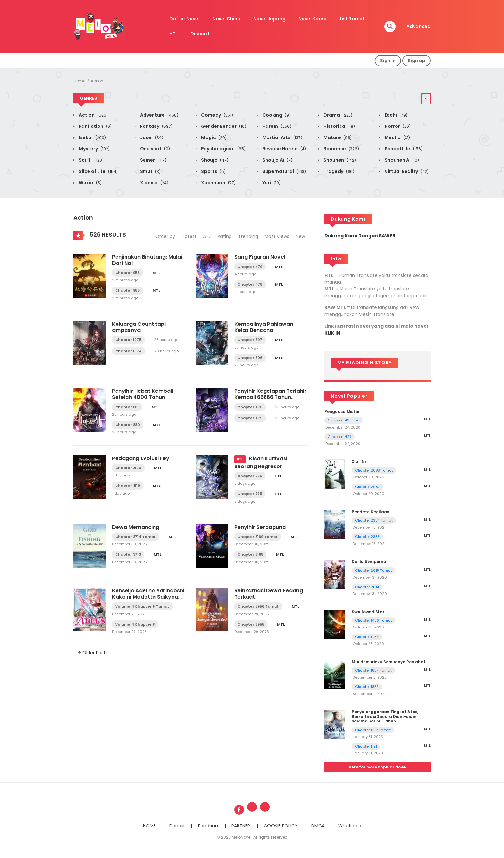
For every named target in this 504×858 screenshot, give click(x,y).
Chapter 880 (128, 425)
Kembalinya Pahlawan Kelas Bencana (264, 327)
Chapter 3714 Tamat (135, 537)
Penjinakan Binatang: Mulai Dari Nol (147, 260)
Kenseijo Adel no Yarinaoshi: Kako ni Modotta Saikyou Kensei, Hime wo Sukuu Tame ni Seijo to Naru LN (149, 600)
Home (79, 81)
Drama (337, 115)
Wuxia (90, 183)
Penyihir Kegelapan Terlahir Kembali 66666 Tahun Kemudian (271, 397)
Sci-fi (91, 160)
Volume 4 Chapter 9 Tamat (142, 606)
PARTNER (241, 826)
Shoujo (214, 160)
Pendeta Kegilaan (371, 512)
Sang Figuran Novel (260, 257)
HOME (149, 826)
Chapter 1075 (128, 340)
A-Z (207, 236)
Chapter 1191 (366, 746)
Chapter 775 (250, 494)
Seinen (153, 160)
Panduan (208, 826)
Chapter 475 (250, 418)
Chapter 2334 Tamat (374, 520)
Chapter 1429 (340, 437)
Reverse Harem (284, 149)
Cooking (276, 115)
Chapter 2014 (367, 587)
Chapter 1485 (367, 637)
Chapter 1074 (128, 351)
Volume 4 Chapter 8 (135, 624)
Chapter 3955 (251, 624)
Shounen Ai (401, 160)
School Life (403, 149)
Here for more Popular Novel (378, 767)
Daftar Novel (184, 19)
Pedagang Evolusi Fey (141, 458)
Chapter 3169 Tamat (258, 537)
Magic (213, 137)
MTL (156, 273)
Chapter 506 (250, 358)
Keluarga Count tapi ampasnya (139, 327)
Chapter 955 (127, 290)
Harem (276, 126)
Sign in (388, 61)
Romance (341, 149)
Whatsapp (350, 826)
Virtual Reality (406, 171)
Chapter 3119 (128, 486)
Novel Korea (313, 19)
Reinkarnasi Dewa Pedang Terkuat (269, 594)
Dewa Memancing (136, 527)
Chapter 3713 (128, 554)
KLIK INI (333, 333)
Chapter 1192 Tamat (373, 730)
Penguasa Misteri (342, 412)
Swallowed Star (368, 612)
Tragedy (338, 171)
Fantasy (156, 126)
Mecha (397, 137)
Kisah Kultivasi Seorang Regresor (261, 462)
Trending (248, 236)
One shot (154, 149)
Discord (200, 34)
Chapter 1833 (367, 687)
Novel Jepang (269, 19)
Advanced (419, 26)
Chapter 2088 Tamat (374, 470)
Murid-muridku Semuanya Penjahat (389, 662)
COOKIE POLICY (281, 826)
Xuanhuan (218, 183)
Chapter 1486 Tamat (373, 620)
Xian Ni (359, 462)
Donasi (177, 826)
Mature (337, 137)
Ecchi (396, 115)
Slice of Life (98, 171)
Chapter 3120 (128, 468)
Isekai (92, 137)
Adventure (159, 115)
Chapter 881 (127, 407)
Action (97, 81)
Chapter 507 (250, 340)
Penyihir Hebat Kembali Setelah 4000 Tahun (143, 394)
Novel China (226, 19)
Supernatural (284, 171)
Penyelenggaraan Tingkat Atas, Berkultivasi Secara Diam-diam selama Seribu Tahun (385, 716)
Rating (225, 236)
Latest (190, 236)
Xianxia (154, 183)
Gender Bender (223, 126)
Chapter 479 (250, 267)
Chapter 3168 (250, 554)
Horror (397, 126)
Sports (213, 171)
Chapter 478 (250, 284)
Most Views (277, 236)
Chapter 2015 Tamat (373, 570)
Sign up (416, 61)
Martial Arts (282, 137)
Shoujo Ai (277, 160)
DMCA (318, 826)
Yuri (271, 183)
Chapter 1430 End (344, 420)
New (300, 236)
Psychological (223, 149)
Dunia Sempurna (369, 562)
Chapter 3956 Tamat (258, 606)
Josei (151, 137)
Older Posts (93, 653)
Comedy (217, 115)
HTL (173, 34)
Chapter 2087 (367, 487)
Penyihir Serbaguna (260, 527)
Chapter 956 (127, 273)
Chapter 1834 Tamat (373, 670)
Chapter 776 (250, 476)
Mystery (94, 149)
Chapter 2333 (367, 537)
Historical (339, 126)
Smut (150, 171)
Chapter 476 (250, 407)
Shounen (339, 160)
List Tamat (352, 19)
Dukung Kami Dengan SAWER (360, 236)
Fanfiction (95, 126)
